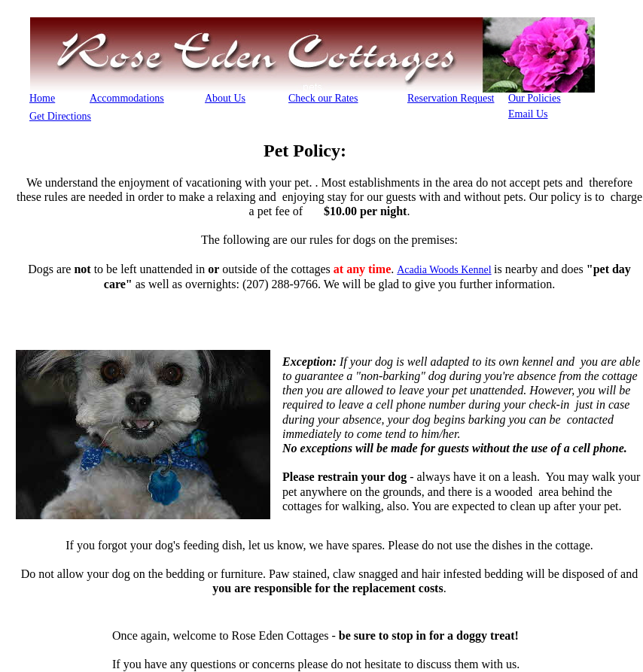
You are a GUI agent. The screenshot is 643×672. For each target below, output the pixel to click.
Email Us (528, 114)
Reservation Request (451, 98)
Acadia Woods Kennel (444, 270)
